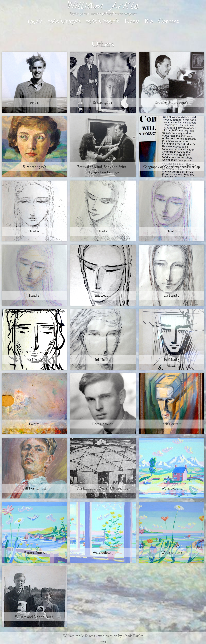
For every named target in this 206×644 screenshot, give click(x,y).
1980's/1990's (102, 21)
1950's (35, 21)
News (132, 21)
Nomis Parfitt (133, 636)
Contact (168, 21)
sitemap (103, 641)
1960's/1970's (64, 21)
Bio (149, 21)
